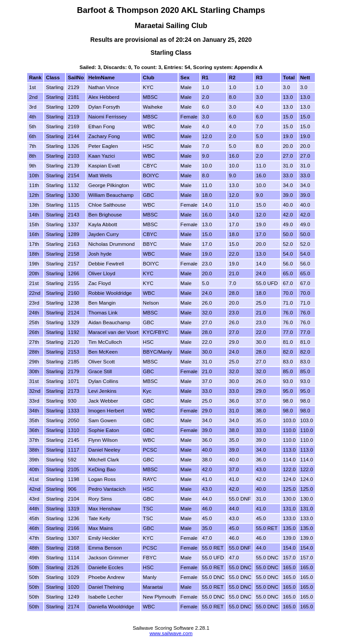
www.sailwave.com (171, 633)
